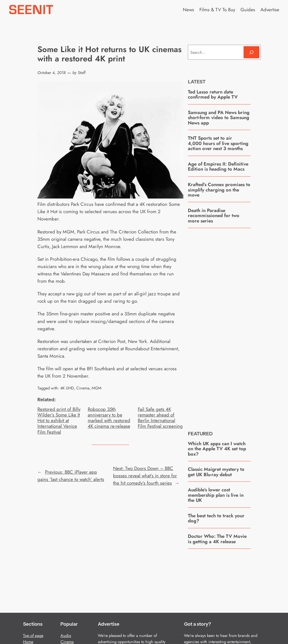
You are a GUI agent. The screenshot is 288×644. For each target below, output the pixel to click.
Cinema (83, 388)
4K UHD (67, 388)
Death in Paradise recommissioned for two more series (214, 216)
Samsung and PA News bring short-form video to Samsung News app (219, 118)
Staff (82, 73)
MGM (97, 388)
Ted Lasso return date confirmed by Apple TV (213, 94)
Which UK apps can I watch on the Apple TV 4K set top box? (217, 449)
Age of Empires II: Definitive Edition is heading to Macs (218, 167)
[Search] (251, 52)
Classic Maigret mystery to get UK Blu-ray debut (216, 472)
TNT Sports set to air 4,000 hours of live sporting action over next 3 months (218, 143)
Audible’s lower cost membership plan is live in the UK (216, 495)
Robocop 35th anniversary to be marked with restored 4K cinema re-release (109, 418)
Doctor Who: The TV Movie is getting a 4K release (217, 539)
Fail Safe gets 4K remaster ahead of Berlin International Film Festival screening (160, 418)
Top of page (33, 636)
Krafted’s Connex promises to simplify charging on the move (219, 190)
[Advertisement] (230, 325)
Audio (66, 636)
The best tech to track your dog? (216, 518)
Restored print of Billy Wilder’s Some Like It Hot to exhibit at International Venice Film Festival (59, 421)
